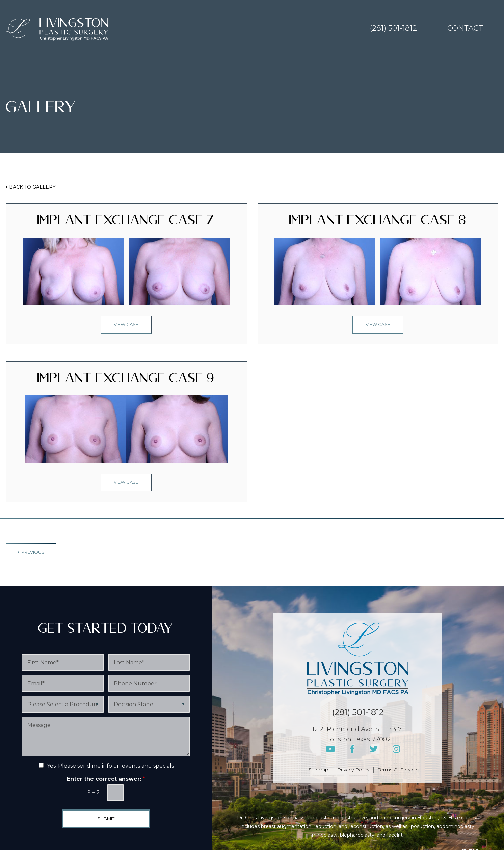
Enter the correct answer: (106, 779)
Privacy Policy (353, 770)
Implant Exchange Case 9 (126, 381)
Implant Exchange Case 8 (378, 223)
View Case (126, 324)
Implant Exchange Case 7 (126, 223)
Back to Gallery (32, 187)
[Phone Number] (149, 683)
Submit (106, 819)
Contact (465, 28)
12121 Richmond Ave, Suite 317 (358, 729)
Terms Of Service (398, 770)
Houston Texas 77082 (358, 739)
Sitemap (319, 770)
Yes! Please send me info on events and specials (110, 766)
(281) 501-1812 (393, 28)
